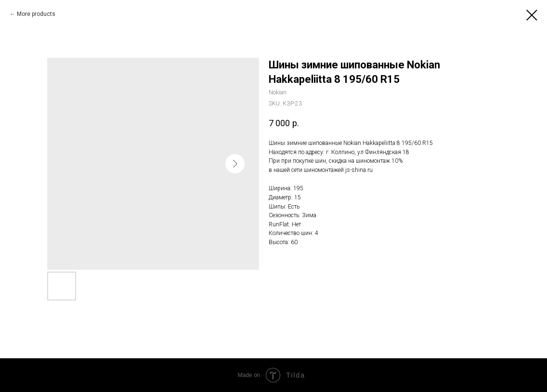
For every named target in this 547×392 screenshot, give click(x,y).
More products (36, 14)
